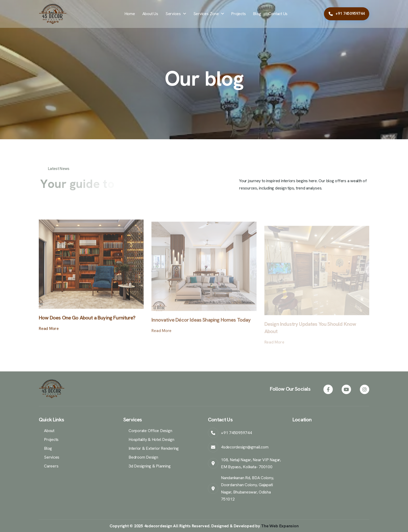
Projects (238, 14)
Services (173, 14)
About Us (150, 14)
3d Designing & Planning (149, 466)
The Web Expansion (280, 526)
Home (130, 14)
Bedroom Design (143, 457)
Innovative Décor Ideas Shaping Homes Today (201, 326)
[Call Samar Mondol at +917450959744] (347, 14)
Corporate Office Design (150, 431)
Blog (257, 14)
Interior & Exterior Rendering (154, 448)
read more (49, 332)
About (49, 431)
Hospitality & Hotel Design (151, 439)
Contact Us (278, 14)
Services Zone (206, 14)
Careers (51, 466)
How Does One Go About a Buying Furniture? (87, 322)
